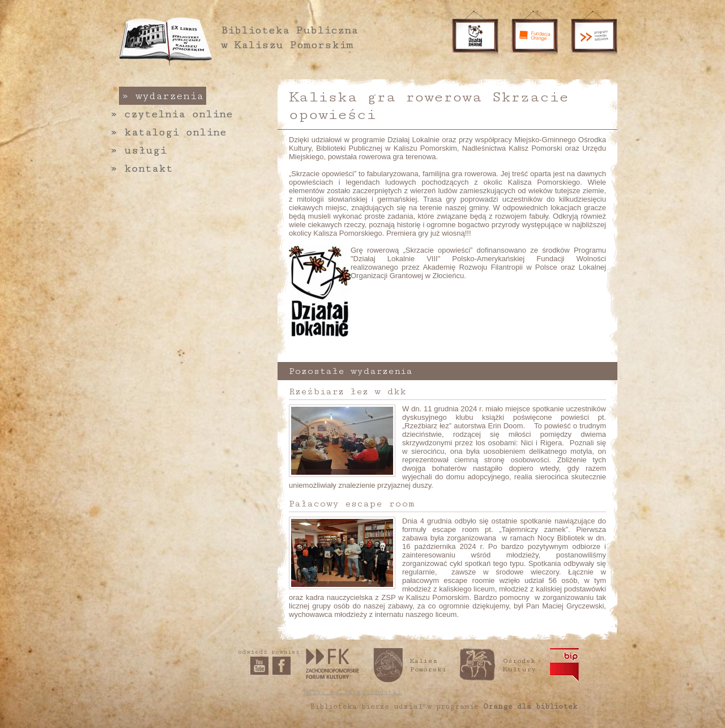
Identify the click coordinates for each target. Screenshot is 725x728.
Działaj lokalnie (475, 36)
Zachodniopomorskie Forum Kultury (332, 664)
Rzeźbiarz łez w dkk (347, 391)
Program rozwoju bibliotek (594, 36)
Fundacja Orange (535, 36)
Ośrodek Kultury (519, 665)
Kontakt (142, 168)
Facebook (282, 666)
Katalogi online (169, 132)
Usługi (138, 150)
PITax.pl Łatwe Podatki (352, 692)
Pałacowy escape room (352, 504)
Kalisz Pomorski (428, 665)
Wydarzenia (163, 96)
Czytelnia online (172, 114)
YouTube (259, 666)
